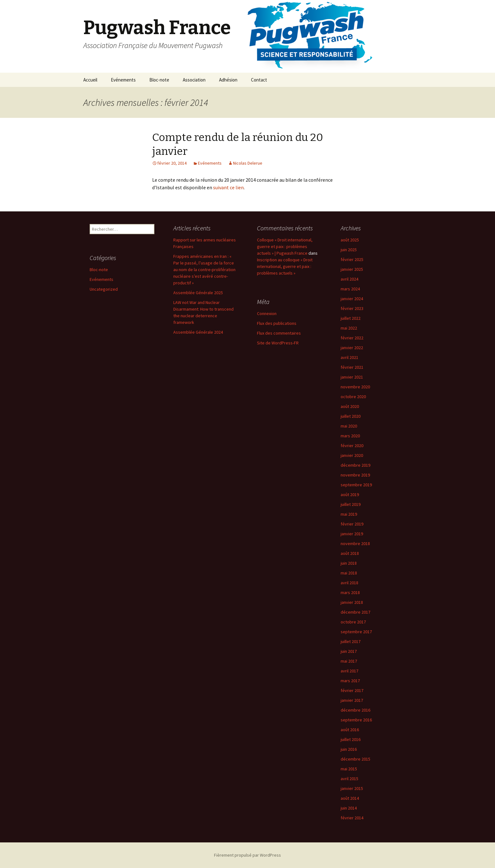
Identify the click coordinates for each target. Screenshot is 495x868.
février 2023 (352, 308)
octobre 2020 (353, 397)
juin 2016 (349, 749)
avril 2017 (349, 671)
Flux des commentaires (279, 333)
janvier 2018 (352, 602)
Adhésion (228, 80)
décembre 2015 (355, 759)
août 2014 (350, 798)
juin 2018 (349, 563)
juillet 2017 (351, 641)
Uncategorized (104, 289)
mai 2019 (349, 514)
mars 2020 (350, 436)
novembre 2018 (355, 543)
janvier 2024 (352, 299)
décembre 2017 (355, 612)
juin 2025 (349, 250)
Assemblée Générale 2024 (198, 332)
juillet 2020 (351, 416)
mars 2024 (350, 289)
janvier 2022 (352, 348)
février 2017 (352, 690)
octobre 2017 (353, 622)
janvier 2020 (352, 455)
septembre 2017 (356, 632)
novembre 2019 (355, 475)
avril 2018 (349, 583)
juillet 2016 (351, 739)
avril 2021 (349, 357)
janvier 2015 (352, 788)
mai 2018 (349, 573)
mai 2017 (349, 661)
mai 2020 (349, 426)
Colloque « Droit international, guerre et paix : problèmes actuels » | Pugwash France (285, 246)
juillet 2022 (351, 318)
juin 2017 (349, 651)
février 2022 (352, 338)
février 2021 (352, 367)
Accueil (90, 80)
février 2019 (352, 524)
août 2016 (350, 730)
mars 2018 (350, 592)
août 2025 (350, 240)
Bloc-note (159, 80)
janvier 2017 (352, 700)
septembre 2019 (356, 485)
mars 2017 (350, 681)
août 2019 (350, 495)
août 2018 (350, 553)
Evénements (123, 80)
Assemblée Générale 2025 (198, 293)
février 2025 (352, 259)
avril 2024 (349, 279)
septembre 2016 (356, 720)
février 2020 (352, 446)
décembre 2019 (355, 465)
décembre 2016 (355, 710)
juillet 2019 (351, 504)
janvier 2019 (352, 534)
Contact (259, 80)
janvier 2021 (352, 377)
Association (194, 80)
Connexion (267, 313)
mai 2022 (349, 328)
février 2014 (352, 818)
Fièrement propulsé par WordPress (247, 855)
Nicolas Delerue (248, 163)
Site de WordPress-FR (278, 343)
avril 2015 (349, 779)
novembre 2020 (355, 387)
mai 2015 (349, 769)
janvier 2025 (352, 269)
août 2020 (350, 406)
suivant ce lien (228, 187)
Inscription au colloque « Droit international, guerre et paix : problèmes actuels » (285, 266)
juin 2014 (349, 808)
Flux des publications (277, 323)
